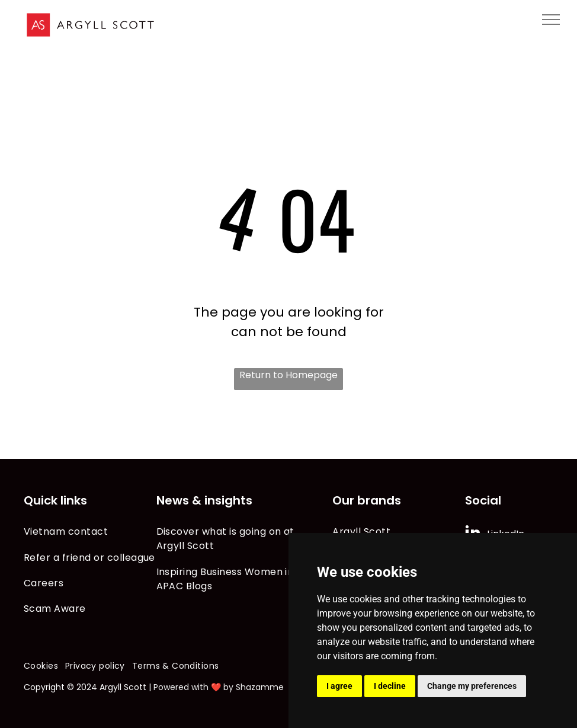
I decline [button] (390, 686)
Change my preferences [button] (472, 686)
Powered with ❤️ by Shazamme (219, 687)
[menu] (551, 20)
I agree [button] (339, 686)
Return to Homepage (288, 375)
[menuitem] (90, 531)
